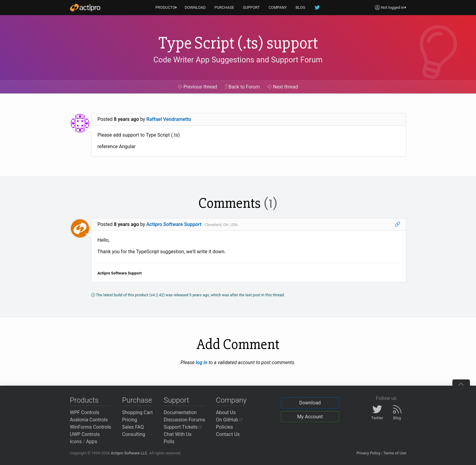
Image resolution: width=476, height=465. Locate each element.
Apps (92, 442)
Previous (197, 87)
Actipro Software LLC (129, 453)
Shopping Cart (137, 412)
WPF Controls (85, 412)
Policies (225, 427)
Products (84, 400)
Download (310, 403)
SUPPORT (251, 7)
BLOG (301, 7)
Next (283, 87)
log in (201, 362)
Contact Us (228, 434)
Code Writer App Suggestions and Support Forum (238, 60)
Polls (169, 442)
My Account (310, 417)
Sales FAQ (133, 427)
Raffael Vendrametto (169, 119)
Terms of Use (395, 453)
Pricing (130, 420)
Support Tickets (183, 427)
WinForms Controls (91, 427)
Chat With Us (178, 434)
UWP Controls (85, 434)
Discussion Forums (184, 420)
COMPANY (278, 7)
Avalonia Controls (89, 420)
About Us (226, 412)
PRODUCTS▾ (166, 7)
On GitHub (229, 420)
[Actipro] (85, 8)
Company (231, 400)
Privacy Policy (368, 453)
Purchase (137, 400)
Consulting (134, 434)
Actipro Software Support (174, 224)
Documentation (180, 412)
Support (176, 400)
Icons (76, 442)
